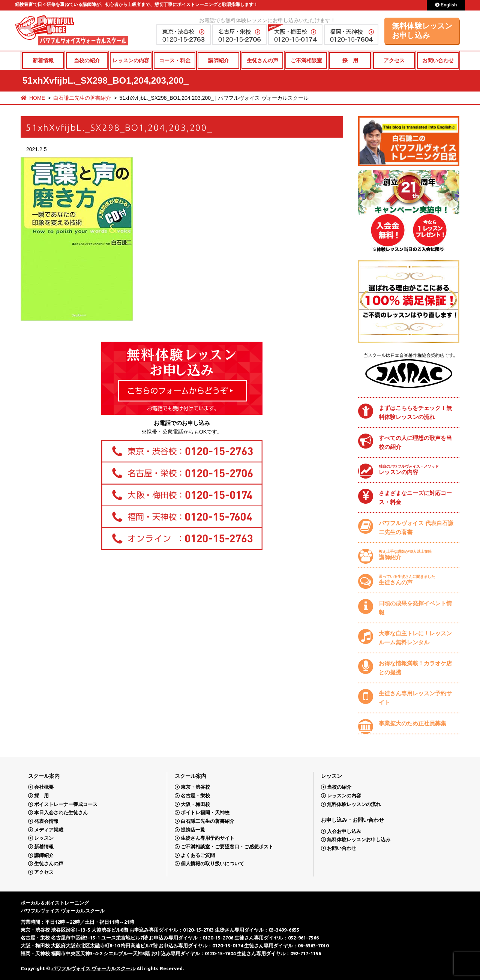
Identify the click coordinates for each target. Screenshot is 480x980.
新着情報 (43, 60)
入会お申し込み (344, 831)
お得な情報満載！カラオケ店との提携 (415, 668)
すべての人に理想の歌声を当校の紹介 (415, 442)
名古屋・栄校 (195, 796)
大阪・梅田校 (195, 804)
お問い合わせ (438, 60)
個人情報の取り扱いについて (212, 864)
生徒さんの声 (262, 60)
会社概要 (44, 787)
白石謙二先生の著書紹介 (82, 98)
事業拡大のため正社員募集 (412, 723)
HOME (37, 98)
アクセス (394, 60)
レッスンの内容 (131, 60)
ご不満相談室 (306, 60)
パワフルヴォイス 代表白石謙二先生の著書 (416, 528)
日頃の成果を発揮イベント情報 (415, 608)
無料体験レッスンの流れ (354, 804)
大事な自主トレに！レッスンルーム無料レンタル (415, 638)
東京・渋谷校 (195, 787)
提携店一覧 (193, 830)
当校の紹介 (87, 60)
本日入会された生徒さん (61, 813)
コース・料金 (175, 60)
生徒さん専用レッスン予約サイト (415, 698)
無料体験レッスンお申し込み (422, 31)
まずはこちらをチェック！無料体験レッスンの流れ (415, 412)
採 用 (350, 60)
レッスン (44, 838)
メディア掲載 (49, 830)
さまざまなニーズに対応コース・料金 (415, 498)
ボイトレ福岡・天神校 (205, 813)
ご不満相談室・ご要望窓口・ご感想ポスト (227, 847)
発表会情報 (46, 821)
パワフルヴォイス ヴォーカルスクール (93, 968)
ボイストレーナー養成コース (66, 804)
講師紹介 (219, 60)
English (446, 5)
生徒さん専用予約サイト (208, 838)
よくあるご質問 (198, 855)
